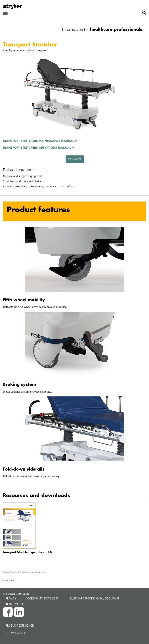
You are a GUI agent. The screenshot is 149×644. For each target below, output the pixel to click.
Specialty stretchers (15, 186)
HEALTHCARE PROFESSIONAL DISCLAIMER (93, 598)
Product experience (20, 626)
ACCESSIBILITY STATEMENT (42, 598)
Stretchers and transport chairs (22, 181)
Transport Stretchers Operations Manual (37, 147)
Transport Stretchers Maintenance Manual (38, 141)
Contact (75, 159)
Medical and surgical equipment (22, 176)
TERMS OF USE (15, 604)
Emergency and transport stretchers (53, 186)
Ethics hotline (16, 633)
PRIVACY (11, 598)
